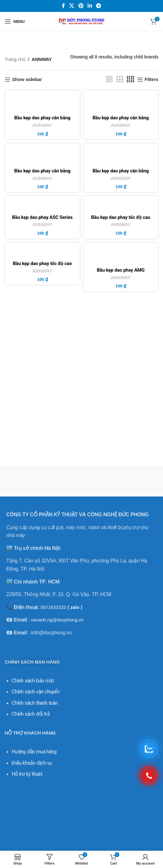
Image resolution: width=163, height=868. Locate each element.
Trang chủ (15, 59)
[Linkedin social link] (90, 6)
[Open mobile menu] (15, 21)
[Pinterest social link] (81, 6)
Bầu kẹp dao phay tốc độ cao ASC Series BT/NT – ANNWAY (121, 220)
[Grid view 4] (130, 79)
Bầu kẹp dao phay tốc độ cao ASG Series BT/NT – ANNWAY (42, 266)
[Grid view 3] (120, 79)
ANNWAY (42, 125)
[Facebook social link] (64, 6)
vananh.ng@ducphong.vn (57, 620)
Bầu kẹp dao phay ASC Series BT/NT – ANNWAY (42, 220)
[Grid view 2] (109, 79)
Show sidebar (27, 79)
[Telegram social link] (98, 6)
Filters (151, 79)
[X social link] (72, 6)
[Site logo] (82, 21)
